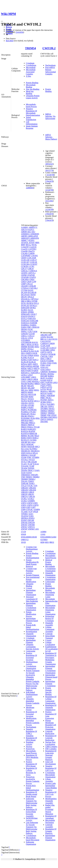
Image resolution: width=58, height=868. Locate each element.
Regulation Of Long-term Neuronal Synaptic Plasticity (51, 755)
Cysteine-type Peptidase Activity (31, 571)
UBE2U (31, 494)
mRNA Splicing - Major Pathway (51, 137)
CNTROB (51, 354)
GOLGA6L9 (45, 369)
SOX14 (29, 453)
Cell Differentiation (32, 123)
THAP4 (24, 470)
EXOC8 (24, 316)
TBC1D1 (44, 406)
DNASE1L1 (26, 299)
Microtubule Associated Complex (31, 72)
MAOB (24, 384)
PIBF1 (43, 398)
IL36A (32, 351)
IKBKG (51, 376)
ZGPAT (24, 520)
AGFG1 (31, 230)
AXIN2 (43, 337)
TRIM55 (29, 477)
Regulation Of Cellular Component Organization (51, 700)
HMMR (24, 347)
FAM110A (32, 318)
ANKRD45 (35, 234)
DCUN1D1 (25, 295)
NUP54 (24, 401)
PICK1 (33, 414)
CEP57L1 (32, 273)
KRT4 (23, 366)
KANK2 (24, 358)
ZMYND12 (53, 417)
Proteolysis (30, 749)
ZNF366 (31, 525)
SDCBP (24, 442)
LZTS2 (43, 389)
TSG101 (24, 481)
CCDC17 (33, 260)
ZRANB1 (44, 422)
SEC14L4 (31, 442)
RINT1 (51, 400)
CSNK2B (32, 286)
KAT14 (31, 358)
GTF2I (30, 338)
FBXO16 (36, 327)
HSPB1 (24, 349)
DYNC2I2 (25, 305)
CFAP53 (33, 277)
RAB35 (24, 429)
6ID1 (47, 542)
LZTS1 (49, 387)
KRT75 (30, 368)
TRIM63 (36, 477)
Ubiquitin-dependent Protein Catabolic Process (33, 702)
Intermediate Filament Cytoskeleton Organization (31, 607)
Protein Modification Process (31, 614)
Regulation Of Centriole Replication (51, 738)
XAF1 (31, 514)
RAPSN (32, 431)
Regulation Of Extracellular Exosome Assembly (31, 813)
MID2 (31, 390)
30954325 (49, 164)
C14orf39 (25, 247)
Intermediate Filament (31, 641)
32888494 (30, 188)
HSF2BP (44, 376)
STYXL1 (25, 460)
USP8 (23, 509)
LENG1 (24, 375)
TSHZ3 (31, 481)
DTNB (35, 301)
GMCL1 (24, 336)
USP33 (30, 505)
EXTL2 (24, 318)
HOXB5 (31, 347)
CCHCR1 (25, 266)
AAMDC (25, 227)
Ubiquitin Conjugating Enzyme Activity (32, 647)
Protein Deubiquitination (32, 557)
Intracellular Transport (50, 637)
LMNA (43, 387)
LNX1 (24, 381)
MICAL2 (25, 390)
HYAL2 (30, 349)
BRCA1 (44, 339)
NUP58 (30, 401)
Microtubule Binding (31, 86)
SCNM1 (33, 440)
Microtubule (31, 67)
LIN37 (30, 375)
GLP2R (32, 334)
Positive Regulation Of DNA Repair (31, 764)
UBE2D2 (32, 488)
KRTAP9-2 (36, 373)
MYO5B (24, 397)
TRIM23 (44, 411)
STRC (29, 457)
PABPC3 (25, 407)
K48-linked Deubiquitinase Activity (32, 694)
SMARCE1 (35, 451)
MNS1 (37, 390)
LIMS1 (49, 385)
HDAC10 (30, 345)
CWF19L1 (45, 356)
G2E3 (30, 332)
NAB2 (50, 393)
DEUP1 (24, 297)
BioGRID (10, 41)
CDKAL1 (25, 271)
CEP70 (43, 352)
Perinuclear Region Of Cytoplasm (50, 618)
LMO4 (35, 379)
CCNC (32, 266)
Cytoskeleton (31, 65)
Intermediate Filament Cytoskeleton (50, 684)
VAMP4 (37, 509)
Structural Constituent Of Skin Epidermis (32, 599)
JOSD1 (36, 355)
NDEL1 (43, 396)
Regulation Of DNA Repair (31, 739)
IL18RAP (25, 351)
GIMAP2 (25, 334)
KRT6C (24, 368)
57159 (23, 532)
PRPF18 (31, 425)
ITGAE (24, 355)
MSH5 (30, 392)
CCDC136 (45, 348)
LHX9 (43, 385)
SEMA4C (30, 444)
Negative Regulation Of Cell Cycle (51, 768)
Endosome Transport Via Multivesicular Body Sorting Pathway (32, 803)
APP (50, 335)
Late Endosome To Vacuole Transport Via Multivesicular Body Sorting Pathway (32, 828)
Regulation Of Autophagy (51, 817)
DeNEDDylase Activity (32, 819)
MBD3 (37, 384)
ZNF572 (31, 527)
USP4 (23, 507)
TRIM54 (30, 48)
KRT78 (24, 371)
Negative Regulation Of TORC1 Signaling (31, 732)
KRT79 (30, 371)
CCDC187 (25, 262)
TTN (35, 486)
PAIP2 (31, 407)
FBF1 (29, 327)
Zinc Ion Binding (33, 89)
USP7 (33, 507)
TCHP (32, 466)
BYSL (34, 245)
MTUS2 (44, 393)
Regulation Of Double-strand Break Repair (31, 794)
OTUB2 (31, 405)
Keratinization (31, 631)
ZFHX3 (31, 518)
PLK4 (33, 418)
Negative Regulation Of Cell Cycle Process (51, 793)
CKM (29, 282)
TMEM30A (26, 475)
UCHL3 (31, 499)
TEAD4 (24, 468)
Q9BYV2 (25, 540)
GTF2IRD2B (26, 342)
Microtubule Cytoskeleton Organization (50, 569)
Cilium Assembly (49, 780)
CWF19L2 (49, 48)
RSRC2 (35, 438)
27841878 (49, 181)
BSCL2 (29, 245)
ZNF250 (31, 523)
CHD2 (32, 279)
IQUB (35, 353)
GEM (35, 332)
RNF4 (30, 438)
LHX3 (55, 383)
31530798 (50, 175)
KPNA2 (24, 364)
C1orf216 (33, 247)
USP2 (35, 503)
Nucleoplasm (50, 65)
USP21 (24, 505)
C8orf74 (31, 251)
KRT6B (36, 366)
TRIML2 (32, 479)
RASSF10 (25, 434)
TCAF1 (24, 464)
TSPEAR (25, 483)
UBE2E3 (25, 492)
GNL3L (24, 338)
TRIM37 (44, 413)
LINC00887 (26, 377)
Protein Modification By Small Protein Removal (32, 563)
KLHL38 (25, 362)
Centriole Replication (50, 732)
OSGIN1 (25, 403)
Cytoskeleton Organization (31, 667)
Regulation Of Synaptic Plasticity (51, 831)
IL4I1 (37, 351)
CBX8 (24, 258)
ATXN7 (32, 243)
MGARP (31, 388)
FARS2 (24, 327)
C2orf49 (24, 251)
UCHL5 (24, 501)
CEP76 (49, 352)
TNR (23, 477)
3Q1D (23, 542)
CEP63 (52, 350)
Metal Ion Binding (30, 92)
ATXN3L (25, 243)
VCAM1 (24, 512)
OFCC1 (37, 401)
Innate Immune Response (32, 127)
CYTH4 (24, 290)
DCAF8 (24, 292)
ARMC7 (24, 240)
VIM (49, 415)
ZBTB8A (44, 417)
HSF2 (37, 347)
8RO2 (52, 542)
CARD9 (31, 253)
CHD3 (24, 282)
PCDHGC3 (25, 412)
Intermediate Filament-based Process (32, 621)
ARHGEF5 (25, 238)
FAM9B (50, 361)
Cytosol (29, 588)
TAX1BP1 (51, 404)
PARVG (24, 410)
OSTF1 (31, 403)
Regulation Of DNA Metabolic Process (32, 757)
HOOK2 (51, 374)
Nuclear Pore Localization (50, 743)
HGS (36, 345)
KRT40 (49, 383)
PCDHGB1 (32, 410)
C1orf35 (24, 249)
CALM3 (24, 253)
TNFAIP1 (34, 475)
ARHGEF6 (35, 238)
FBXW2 (24, 329)
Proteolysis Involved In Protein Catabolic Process (33, 780)
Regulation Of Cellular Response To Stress (31, 771)
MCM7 (24, 386)
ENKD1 (24, 312)
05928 (23, 534)
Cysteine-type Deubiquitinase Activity (32, 549)
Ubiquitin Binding (30, 585)
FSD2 (49, 363)
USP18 (30, 503)
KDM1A (24, 360)
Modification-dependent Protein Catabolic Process (33, 722)
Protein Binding (32, 83)
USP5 (28, 507)
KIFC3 (36, 360)
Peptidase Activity (30, 743)
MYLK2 (24, 394)
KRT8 (36, 371)
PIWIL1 (31, 416)
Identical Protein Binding (49, 562)
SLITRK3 (33, 449)
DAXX (31, 290)
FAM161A (25, 323)
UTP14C (29, 509)
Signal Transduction (31, 118)
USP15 (24, 503)
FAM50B (33, 323)
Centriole (49, 634)
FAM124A (25, 321)
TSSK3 (32, 483)
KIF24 (50, 380)
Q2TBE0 (44, 540)
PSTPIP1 (44, 400)
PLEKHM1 (26, 418)
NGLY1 (24, 399)
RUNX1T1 (25, 440)
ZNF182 (24, 523)
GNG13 (31, 336)
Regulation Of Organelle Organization (51, 707)
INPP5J (29, 353)
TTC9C (30, 486)
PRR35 (24, 427)
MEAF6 (30, 386)
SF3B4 (43, 402)
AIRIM (24, 232)
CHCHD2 (25, 279)
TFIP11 (51, 406)
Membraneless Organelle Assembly (51, 801)
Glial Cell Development (50, 763)
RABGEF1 (32, 429)
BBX (37, 243)
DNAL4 (31, 297)
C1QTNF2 (32, 249)
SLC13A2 (25, 449)
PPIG (38, 418)
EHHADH (25, 308)
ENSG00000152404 (48, 537)
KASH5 (44, 380)
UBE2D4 (32, 490)
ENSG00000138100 (29, 537)
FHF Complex (51, 749)
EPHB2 (31, 312)
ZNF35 (43, 419)
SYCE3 (32, 460)
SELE (23, 444)
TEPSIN (31, 468)
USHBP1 (31, 501)
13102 (43, 534)
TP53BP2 (44, 409)
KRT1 (30, 364)
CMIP (23, 284)
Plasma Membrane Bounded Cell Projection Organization (51, 725)
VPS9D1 (25, 514)
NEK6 (31, 397)
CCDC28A (25, 264)
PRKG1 (32, 423)
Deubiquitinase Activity (32, 663)
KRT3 (35, 364)
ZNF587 (24, 529)
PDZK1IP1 (25, 414)
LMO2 (24, 379)
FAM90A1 (25, 325)
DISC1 (43, 359)
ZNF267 (24, 525)
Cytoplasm (30, 63)
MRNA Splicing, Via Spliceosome (50, 116)
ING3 (23, 353)
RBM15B (33, 434)
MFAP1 (24, 388)
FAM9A (33, 325)
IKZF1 (43, 378)
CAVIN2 (34, 256)
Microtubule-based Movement (33, 839)
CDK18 (31, 269)
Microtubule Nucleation (50, 821)
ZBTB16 (25, 518)
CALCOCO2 (45, 341)
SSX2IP (33, 455)
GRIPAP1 (44, 372)
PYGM (37, 427)
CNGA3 (29, 284)
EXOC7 (34, 314)
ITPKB (30, 355)
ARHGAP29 (33, 236)
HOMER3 (53, 372)
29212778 (49, 170)
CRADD (24, 286)
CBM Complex (51, 747)
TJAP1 (37, 470)
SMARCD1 (26, 451)
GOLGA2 (44, 367)
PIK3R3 (24, 416)
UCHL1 (24, 499)
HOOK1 (44, 374)
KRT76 (37, 368)
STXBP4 (36, 457)
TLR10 (29, 473)
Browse (9, 27)
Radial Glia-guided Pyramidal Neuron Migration (50, 809)
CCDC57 (53, 348)
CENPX (24, 273)
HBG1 (24, 345)
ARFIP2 (24, 236)
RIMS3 (24, 438)
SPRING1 (25, 455)
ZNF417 (24, 527)
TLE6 (23, 473)
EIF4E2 (33, 308)
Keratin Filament (33, 575)
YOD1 (31, 516)
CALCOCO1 (52, 339)
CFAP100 (31, 275)
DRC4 (24, 301)
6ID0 (42, 542)
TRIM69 (24, 479)
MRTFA (24, 392)
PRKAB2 (25, 423)
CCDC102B (31, 258)
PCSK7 (33, 412)
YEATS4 (25, 516)
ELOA (31, 310)
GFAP (48, 365)
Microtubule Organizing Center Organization (50, 611)
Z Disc (29, 76)
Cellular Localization (50, 643)
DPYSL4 (35, 299)
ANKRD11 (25, 234)
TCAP (30, 464)
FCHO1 (43, 363)
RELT (37, 436)
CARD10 (44, 343)
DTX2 (24, 303)
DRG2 (29, 301)
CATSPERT (26, 256)
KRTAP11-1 (26, 373)
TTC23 (24, 486)
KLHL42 (32, 362)
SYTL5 (24, 462)
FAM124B (34, 321)
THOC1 (31, 470)
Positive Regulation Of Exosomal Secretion (31, 656)
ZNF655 (50, 419)
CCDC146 (25, 260)
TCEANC (25, 466)
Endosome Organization (31, 843)
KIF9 (30, 360)
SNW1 (49, 402)
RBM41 (24, 436)
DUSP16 (30, 303)
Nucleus (29, 747)
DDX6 (33, 295)
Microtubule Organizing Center (50, 595)
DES (51, 356)
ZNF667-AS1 (33, 529)
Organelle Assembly (49, 624)
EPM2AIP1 (26, 314)
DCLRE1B (32, 292)
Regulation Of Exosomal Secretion (31, 714)
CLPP (34, 282)
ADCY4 (24, 230)
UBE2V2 (25, 496)
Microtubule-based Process (31, 105)
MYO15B (32, 394)
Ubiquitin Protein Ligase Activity (33, 97)
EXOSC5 (31, 316)
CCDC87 (34, 264)
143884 (43, 532)
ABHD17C (33, 227)
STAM (24, 457)
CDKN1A (33, 271)
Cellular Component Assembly (50, 629)
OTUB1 (24, 405)
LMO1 (34, 377)
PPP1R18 (25, 420)
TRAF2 (51, 409)
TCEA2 (36, 464)
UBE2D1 (25, 488)
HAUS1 (35, 342)
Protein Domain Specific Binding (48, 691)
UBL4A (32, 496)
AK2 (29, 232)
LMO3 (29, 379)
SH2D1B (31, 447)
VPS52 (54, 415)
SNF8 (23, 453)
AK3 (33, 232)
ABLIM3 (44, 335)
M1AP (49, 389)
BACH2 (50, 337)
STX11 (43, 404)
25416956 (19, 32)
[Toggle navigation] (2, 21)
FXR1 (54, 363)
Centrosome (31, 651)
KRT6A (29, 366)
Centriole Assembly (49, 826)
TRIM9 (43, 415)
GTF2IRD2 (26, 340)
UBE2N (24, 494)
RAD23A (25, 431)
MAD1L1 (44, 391)
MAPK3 (31, 384)
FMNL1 (24, 332)
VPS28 (35, 512)
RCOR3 (31, 436)
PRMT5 (24, 425)
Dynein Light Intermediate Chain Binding (51, 786)
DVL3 (36, 303)
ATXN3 (31, 240)
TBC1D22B (32, 462)
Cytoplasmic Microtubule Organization (50, 775)
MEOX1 (52, 391)
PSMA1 (30, 427)
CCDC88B (45, 350)
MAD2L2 (36, 381)
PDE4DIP (51, 396)
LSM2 (29, 381)
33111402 (49, 201)
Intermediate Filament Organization (31, 592)
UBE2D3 (25, 490)
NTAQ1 (31, 399)
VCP (30, 512)
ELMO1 (24, 310)
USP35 (36, 505)
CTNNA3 (25, 288)
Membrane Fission (30, 709)
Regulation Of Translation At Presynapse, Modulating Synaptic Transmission (51, 659)
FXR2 (43, 365)
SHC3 (37, 447)
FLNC (31, 329)
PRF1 (31, 420)
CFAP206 (25, 277)
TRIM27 (51, 411)
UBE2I (31, 492)
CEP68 (24, 275)
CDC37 (24, 269)
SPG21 (35, 453)
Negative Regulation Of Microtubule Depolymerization (33, 112)
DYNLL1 (33, 305)
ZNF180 (31, 520)
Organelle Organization (31, 635)
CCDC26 (33, 262)
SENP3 (24, 447)
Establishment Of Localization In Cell (51, 649)
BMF (23, 245)
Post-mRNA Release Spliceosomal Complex (50, 71)
